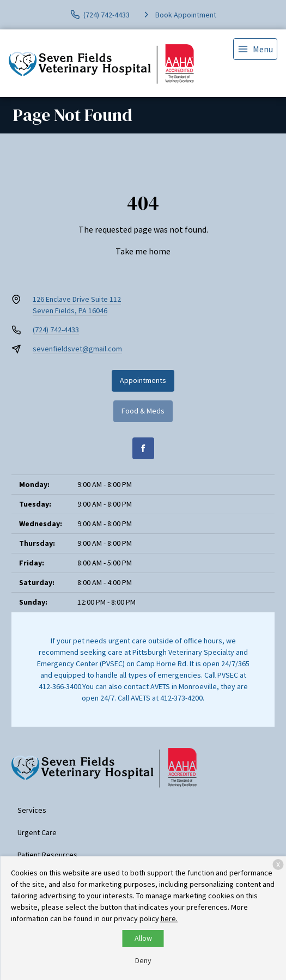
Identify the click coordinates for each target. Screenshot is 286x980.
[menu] (255, 49)
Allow (143, 938)
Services (32, 810)
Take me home (143, 251)
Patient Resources (47, 855)
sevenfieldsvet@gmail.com (77, 349)
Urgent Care (37, 832)
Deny (143, 960)
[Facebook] (143, 448)
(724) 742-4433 (56, 330)
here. (169, 918)
